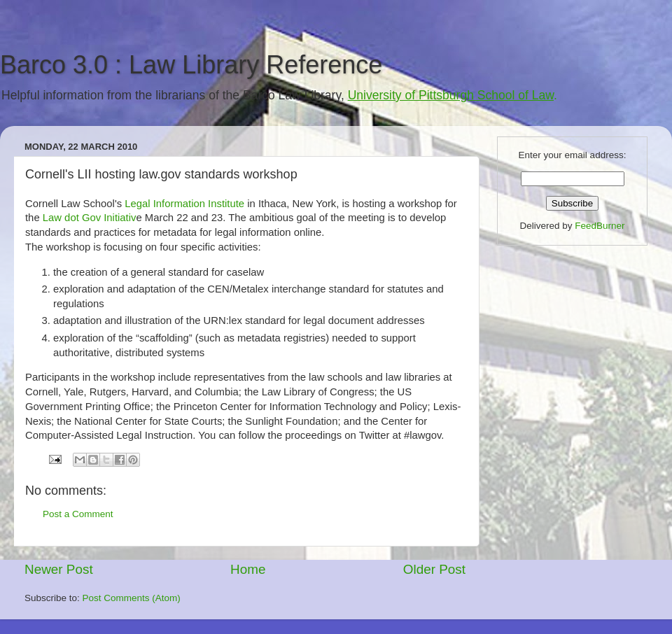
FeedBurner (600, 226)
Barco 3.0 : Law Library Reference (191, 65)
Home (248, 569)
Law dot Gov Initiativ (90, 218)
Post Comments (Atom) (132, 598)
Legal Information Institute (184, 204)
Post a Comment (78, 514)
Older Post (434, 569)
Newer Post (59, 569)
